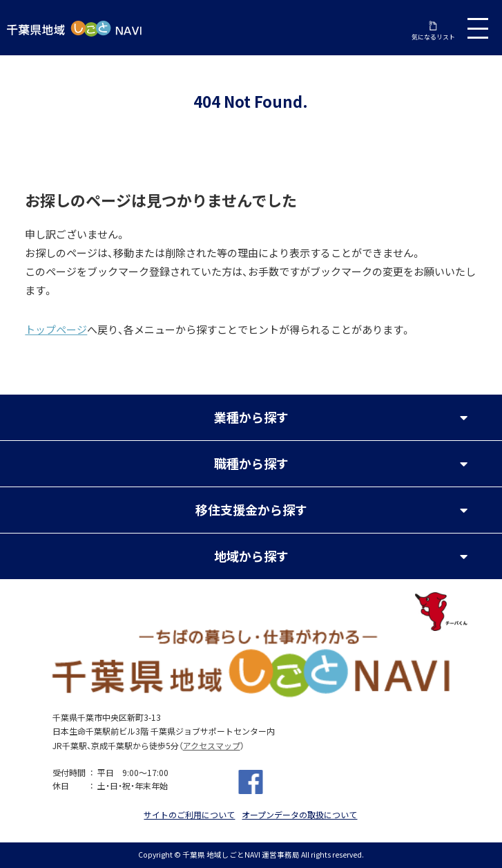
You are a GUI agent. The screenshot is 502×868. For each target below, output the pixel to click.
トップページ (56, 330)
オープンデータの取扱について (299, 815)
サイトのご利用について (189, 815)
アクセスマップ (212, 746)
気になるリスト (433, 31)
